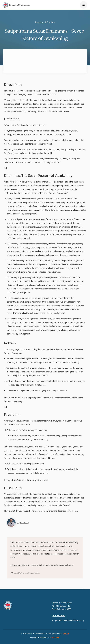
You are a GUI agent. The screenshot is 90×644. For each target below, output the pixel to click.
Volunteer (55, 637)
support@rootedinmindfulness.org (68, 620)
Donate (66, 634)
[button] (84, 5)
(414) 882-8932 (58, 616)
